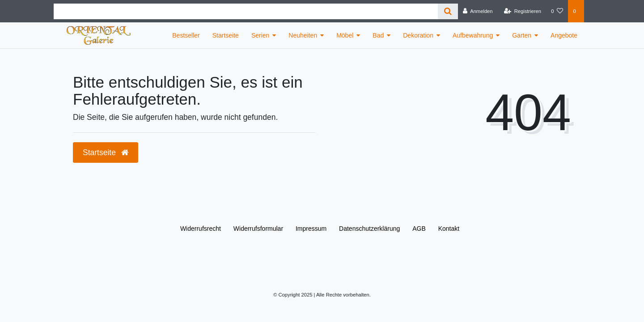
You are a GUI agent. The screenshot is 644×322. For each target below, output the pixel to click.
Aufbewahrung (473, 35)
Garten (522, 35)
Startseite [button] (106, 153)
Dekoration (418, 35)
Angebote (564, 35)
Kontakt (449, 229)
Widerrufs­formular (258, 229)
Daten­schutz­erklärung (369, 229)
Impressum (311, 229)
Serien (260, 35)
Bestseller (186, 35)
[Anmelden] (478, 11)
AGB (419, 229)
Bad (378, 35)
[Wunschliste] (557, 11)
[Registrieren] (523, 11)
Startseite (226, 35)
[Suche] (448, 11)
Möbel (345, 35)
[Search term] (246, 11)
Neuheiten (303, 35)
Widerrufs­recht (201, 229)
